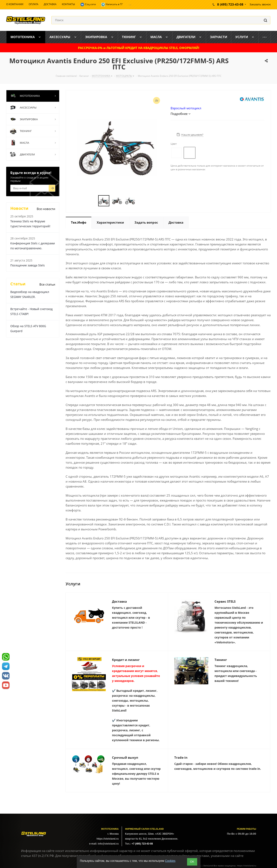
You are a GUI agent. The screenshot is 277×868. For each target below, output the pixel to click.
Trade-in (181, 757)
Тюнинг (221, 660)
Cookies (170, 861)
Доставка (119, 601)
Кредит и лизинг (126, 660)
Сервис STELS (225, 601)
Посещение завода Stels (28, 265)
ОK (192, 862)
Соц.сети (88, 5)
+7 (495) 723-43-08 (142, 844)
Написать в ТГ (112, 4)
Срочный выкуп (125, 757)
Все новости (46, 209)
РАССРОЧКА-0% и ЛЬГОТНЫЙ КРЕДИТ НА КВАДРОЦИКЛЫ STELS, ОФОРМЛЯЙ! (139, 48)
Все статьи (47, 284)
